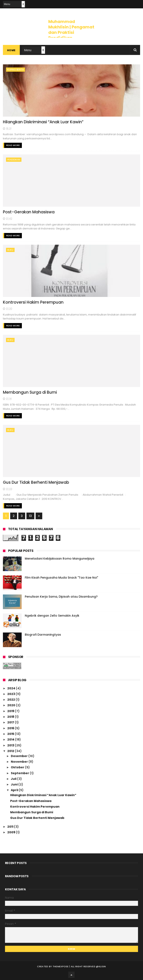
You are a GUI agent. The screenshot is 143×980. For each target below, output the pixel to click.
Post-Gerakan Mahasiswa (29, 212)
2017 (11, 722)
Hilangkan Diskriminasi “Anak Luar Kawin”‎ (43, 122)
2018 (11, 717)
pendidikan (14, 160)
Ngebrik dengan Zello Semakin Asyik (52, 616)
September (20, 773)
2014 (11, 739)
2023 (11, 694)
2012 (11, 751)
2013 (11, 745)
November (20, 762)
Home (11, 50)
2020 (12, 705)
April (15, 790)
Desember (20, 756)
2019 (11, 711)
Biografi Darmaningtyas (43, 635)
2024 (12, 688)
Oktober (18, 767)
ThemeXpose (61, 966)
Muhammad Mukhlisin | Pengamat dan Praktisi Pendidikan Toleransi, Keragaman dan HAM (71, 35)
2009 (12, 832)
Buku (10, 250)
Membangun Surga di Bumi (30, 392)
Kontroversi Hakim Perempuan (33, 302)
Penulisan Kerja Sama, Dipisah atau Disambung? (61, 597)
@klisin (101, 966)
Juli (14, 779)
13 (30, 516)
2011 (11, 827)
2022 (11, 700)
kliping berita (16, 70)
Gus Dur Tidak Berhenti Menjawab (36, 482)
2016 (11, 728)
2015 (11, 734)
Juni (15, 784)
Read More (13, 145)
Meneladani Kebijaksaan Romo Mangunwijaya (60, 559)
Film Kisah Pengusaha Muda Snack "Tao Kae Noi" (61, 578)
